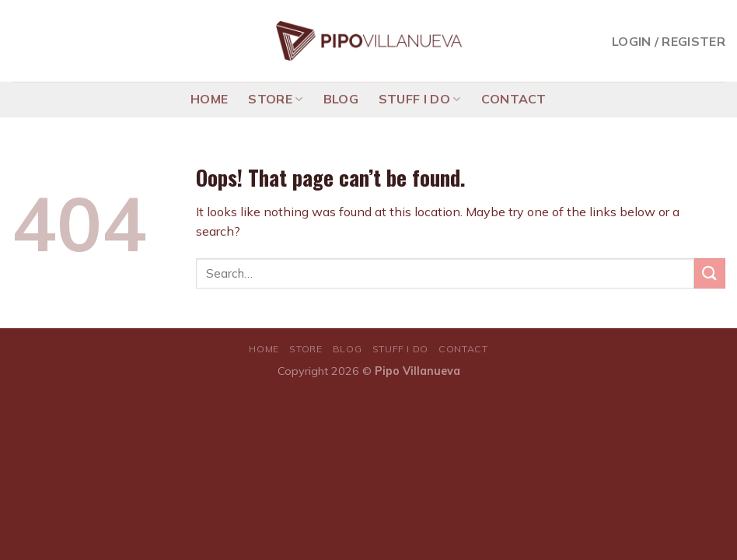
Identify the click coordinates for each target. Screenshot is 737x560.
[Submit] (710, 273)
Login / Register (669, 41)
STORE (275, 99)
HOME (209, 99)
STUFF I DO (420, 99)
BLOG (341, 99)
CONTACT (514, 99)
